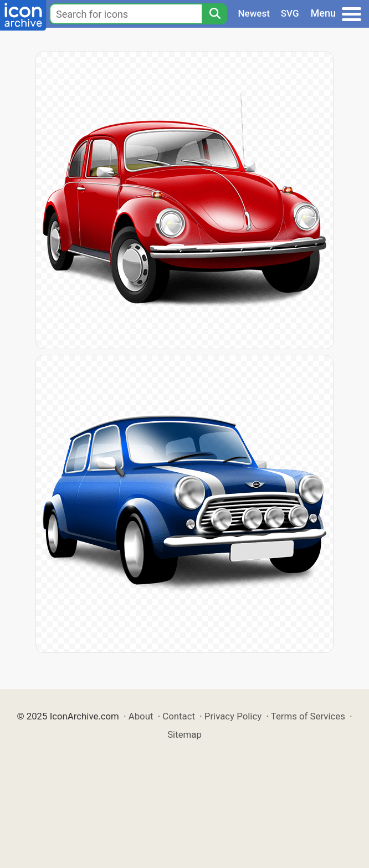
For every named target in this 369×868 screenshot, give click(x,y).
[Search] (214, 14)
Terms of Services (308, 716)
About (141, 716)
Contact (179, 716)
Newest (254, 13)
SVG (290, 13)
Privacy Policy (233, 716)
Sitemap (184, 734)
